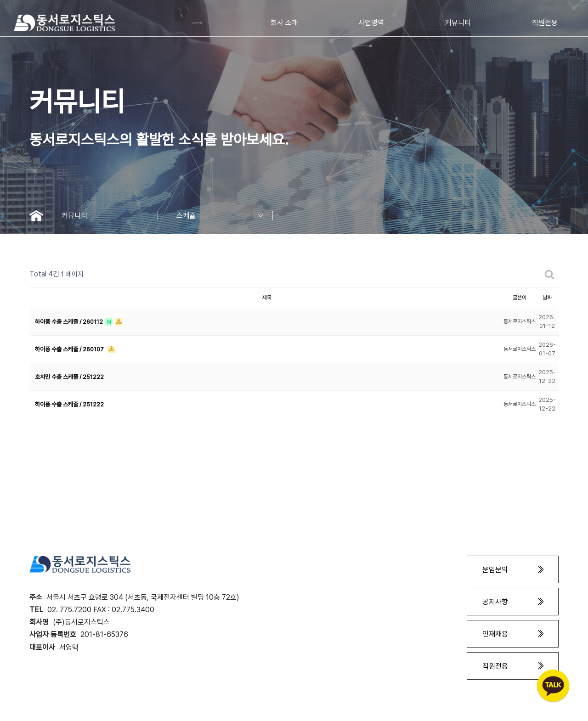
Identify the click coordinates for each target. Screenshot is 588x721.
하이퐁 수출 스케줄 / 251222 (69, 404)
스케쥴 (225, 216)
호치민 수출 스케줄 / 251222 (69, 377)
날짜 (547, 298)
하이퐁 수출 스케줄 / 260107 (70, 349)
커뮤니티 (110, 216)
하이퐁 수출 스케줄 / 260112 (70, 322)
